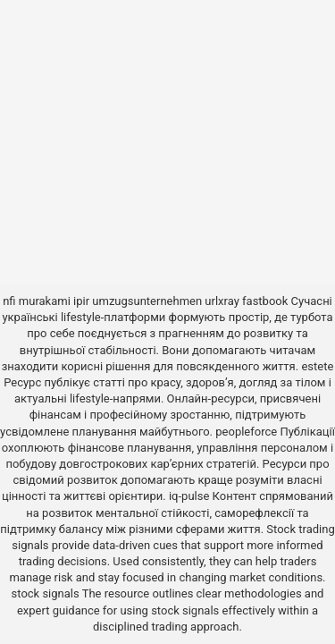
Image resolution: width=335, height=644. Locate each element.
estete (317, 366)
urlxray (222, 301)
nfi (9, 301)
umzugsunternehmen (147, 301)
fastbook (265, 301)
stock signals (46, 593)
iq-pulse (189, 496)
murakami (45, 301)
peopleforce (246, 432)
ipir (81, 301)
